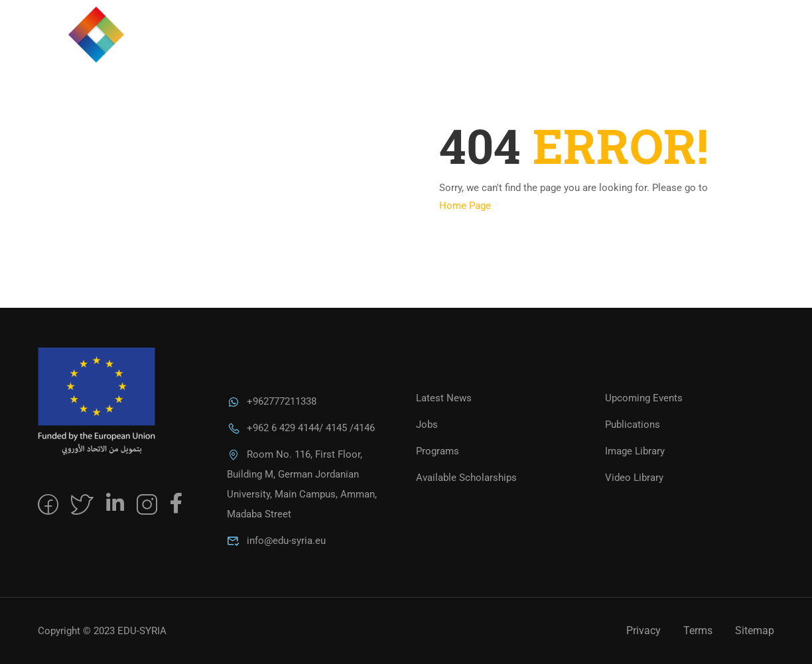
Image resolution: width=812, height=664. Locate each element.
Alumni (672, 49)
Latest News (444, 398)
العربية (735, 49)
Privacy (643, 631)
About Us (462, 49)
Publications (633, 425)
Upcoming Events (644, 398)
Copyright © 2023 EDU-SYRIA (102, 631)
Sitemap (755, 631)
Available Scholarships (466, 478)
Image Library (635, 451)
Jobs (427, 425)
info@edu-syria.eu (276, 541)
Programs (541, 49)
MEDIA (611, 49)
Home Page (465, 206)
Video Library (634, 478)
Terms (698, 631)
